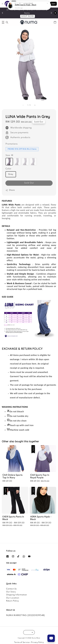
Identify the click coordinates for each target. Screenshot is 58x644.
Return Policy (13, 601)
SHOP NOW (28, 16)
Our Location (13, 598)
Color (8, 169)
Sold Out (29, 183)
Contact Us (11, 589)
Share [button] (10, 190)
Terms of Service (22, 642)
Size (9, 155)
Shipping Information (17, 595)
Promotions (12, 144)
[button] (3, 22)
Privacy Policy (37, 642)
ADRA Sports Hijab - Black (25, 5)
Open (53, 4)
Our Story (11, 592)
